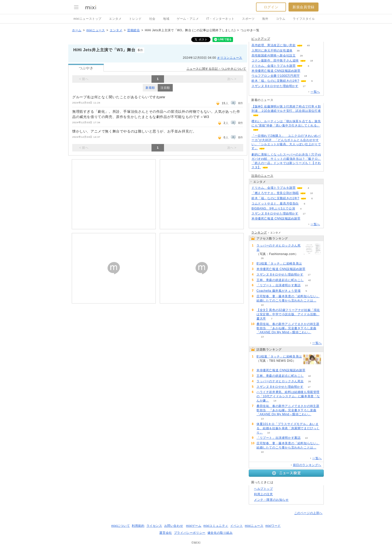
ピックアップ (261, 39)
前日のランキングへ (307, 465)
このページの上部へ (308, 513)
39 (298, 51)
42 (309, 280)
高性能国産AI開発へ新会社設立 (273, 55)
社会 (152, 19)
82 (308, 264)
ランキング (259, 232)
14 (275, 401)
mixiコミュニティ (216, 526)
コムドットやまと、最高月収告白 (275, 203)
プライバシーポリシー (190, 533)
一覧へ (315, 92)
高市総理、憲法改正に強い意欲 (273, 45)
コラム (281, 19)
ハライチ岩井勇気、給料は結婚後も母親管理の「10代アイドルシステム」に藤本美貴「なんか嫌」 (288, 396)
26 (262, 258)
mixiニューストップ (87, 19)
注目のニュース (262, 176)
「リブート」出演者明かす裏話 (278, 285)
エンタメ (115, 19)
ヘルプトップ (263, 489)
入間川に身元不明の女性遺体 (272, 50)
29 (301, 56)
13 (262, 337)
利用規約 (138, 526)
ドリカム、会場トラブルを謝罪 (273, 66)
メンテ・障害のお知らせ (271, 500)
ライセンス (154, 526)
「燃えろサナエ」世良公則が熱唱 (275, 193)
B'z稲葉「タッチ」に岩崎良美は (279, 263)
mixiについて (120, 526)
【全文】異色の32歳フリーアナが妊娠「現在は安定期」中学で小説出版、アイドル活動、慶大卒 (288, 314)
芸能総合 (133, 30)
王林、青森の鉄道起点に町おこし (280, 280)
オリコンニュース (230, 58)
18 (311, 61)
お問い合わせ (174, 526)
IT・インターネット (220, 19)
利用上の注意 (263, 494)
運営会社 (165, 533)
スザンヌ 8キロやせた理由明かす (275, 86)
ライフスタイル (304, 19)
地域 (166, 19)
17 (304, 86)
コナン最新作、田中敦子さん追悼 (275, 60)
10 (311, 193)
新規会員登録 (303, 7)
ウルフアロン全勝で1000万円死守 (276, 76)
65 (306, 71)
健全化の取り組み (220, 533)
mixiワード (273, 526)
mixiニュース (95, 30)
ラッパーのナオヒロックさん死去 (278, 248)
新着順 (150, 88)
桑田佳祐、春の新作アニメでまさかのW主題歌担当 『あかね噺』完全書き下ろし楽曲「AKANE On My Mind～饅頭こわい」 (288, 328)
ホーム (77, 30)
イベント (236, 526)
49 (308, 45)
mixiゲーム (194, 526)
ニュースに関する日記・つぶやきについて (216, 69)
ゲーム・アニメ (188, 19)
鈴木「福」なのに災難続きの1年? (275, 81)
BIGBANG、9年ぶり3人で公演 (273, 208)
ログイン (271, 7)
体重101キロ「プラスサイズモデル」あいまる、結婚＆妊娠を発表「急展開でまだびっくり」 (288, 428)
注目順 (165, 88)
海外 (265, 19)
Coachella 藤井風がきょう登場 (278, 291)
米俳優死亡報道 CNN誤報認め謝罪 (276, 71)
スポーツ (248, 19)
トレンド (135, 19)
